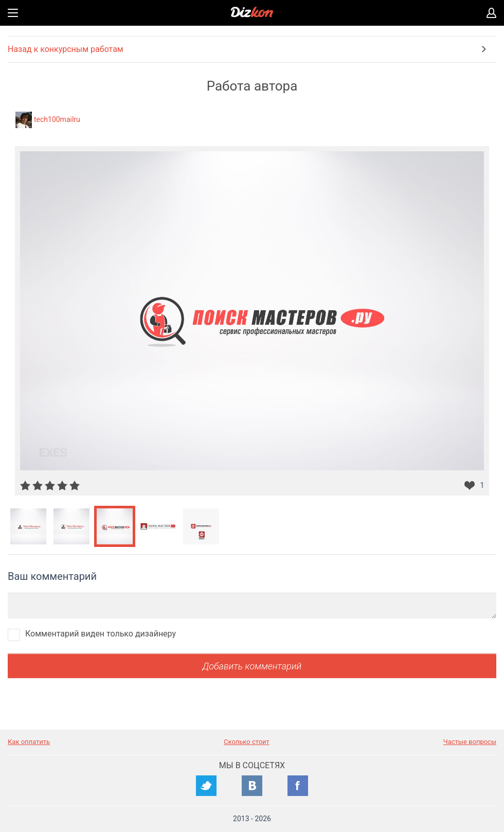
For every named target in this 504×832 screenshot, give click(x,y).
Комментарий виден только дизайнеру (101, 634)
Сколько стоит (247, 742)
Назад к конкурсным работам (66, 49)
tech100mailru (57, 119)
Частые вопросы (470, 742)
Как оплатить (29, 742)
